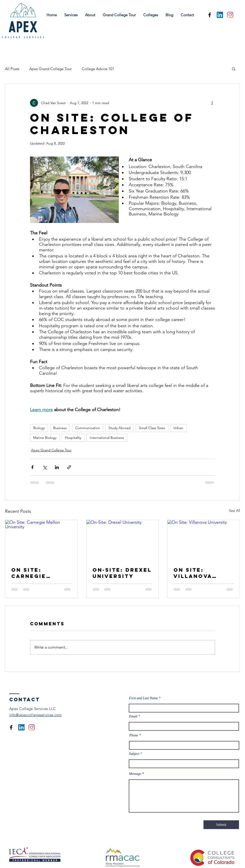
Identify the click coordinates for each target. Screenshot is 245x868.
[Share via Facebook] (32, 467)
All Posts (12, 69)
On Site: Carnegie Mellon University (32, 573)
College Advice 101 (98, 69)
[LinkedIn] (220, 15)
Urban (178, 428)
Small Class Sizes (152, 428)
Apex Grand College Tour (50, 69)
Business (60, 428)
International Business (107, 438)
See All (234, 511)
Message (135, 774)
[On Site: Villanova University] (204, 540)
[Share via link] (69, 467)
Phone (134, 735)
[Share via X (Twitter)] (45, 467)
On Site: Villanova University (194, 573)
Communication (88, 428)
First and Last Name (144, 698)
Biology (39, 428)
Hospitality (73, 438)
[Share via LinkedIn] (57, 467)
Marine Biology (45, 438)
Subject (134, 754)
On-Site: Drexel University (122, 573)
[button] (234, 69)
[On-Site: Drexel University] (123, 540)
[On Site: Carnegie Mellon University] (41, 540)
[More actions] (212, 103)
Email (133, 716)
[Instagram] (230, 15)
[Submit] (221, 825)
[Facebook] (210, 15)
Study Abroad (119, 428)
